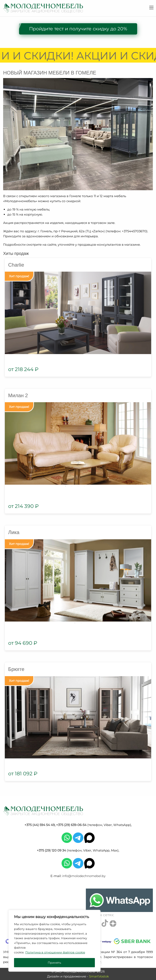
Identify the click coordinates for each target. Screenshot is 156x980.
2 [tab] (72, 486)
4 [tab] (84, 486)
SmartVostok (99, 976)
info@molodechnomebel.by (84, 876)
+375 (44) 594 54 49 (40, 825)
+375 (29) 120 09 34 (51, 850)
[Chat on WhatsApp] (119, 900)
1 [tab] (66, 486)
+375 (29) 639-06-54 (71, 825)
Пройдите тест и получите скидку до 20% (78, 29)
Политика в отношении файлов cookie (55, 952)
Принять (54, 963)
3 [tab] (78, 486)
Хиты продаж (16, 253)
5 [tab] (91, 486)
